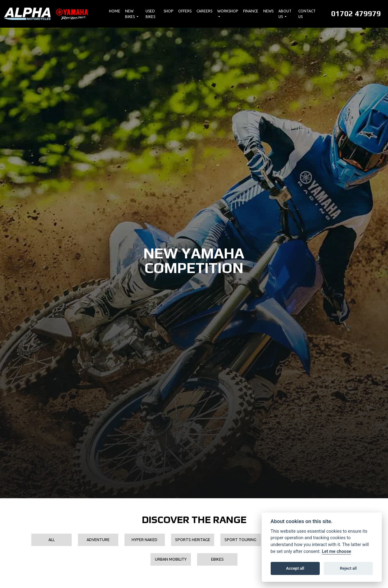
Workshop (228, 11)
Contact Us (307, 14)
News (268, 11)
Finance (251, 11)
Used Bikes (150, 14)
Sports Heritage (193, 540)
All (52, 540)
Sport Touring (240, 540)
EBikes (217, 559)
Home (115, 11)
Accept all (295, 568)
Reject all (348, 568)
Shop (168, 11)
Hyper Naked (144, 540)
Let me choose (337, 552)
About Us (285, 14)
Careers (204, 11)
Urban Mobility (171, 559)
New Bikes (130, 14)
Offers (185, 11)
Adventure (98, 540)
